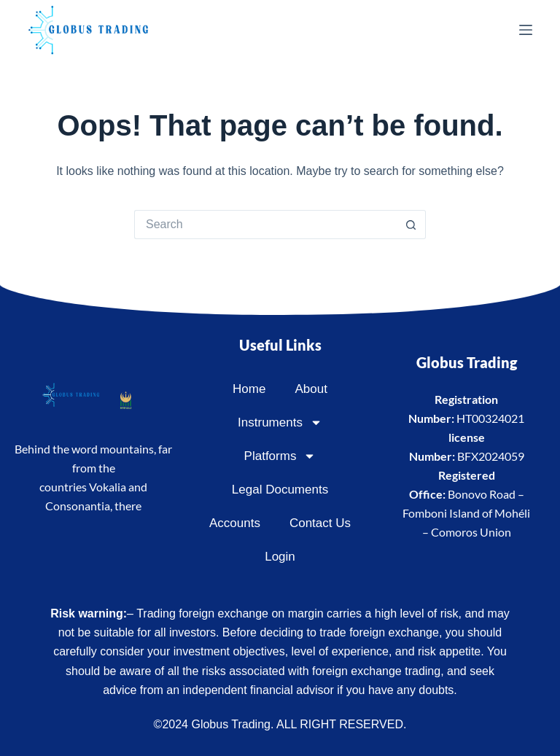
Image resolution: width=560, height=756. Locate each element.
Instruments (280, 422)
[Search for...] (265, 225)
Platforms (280, 456)
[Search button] (411, 225)
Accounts (235, 523)
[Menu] (526, 30)
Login (280, 557)
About (311, 389)
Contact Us (320, 523)
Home (249, 389)
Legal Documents (280, 490)
